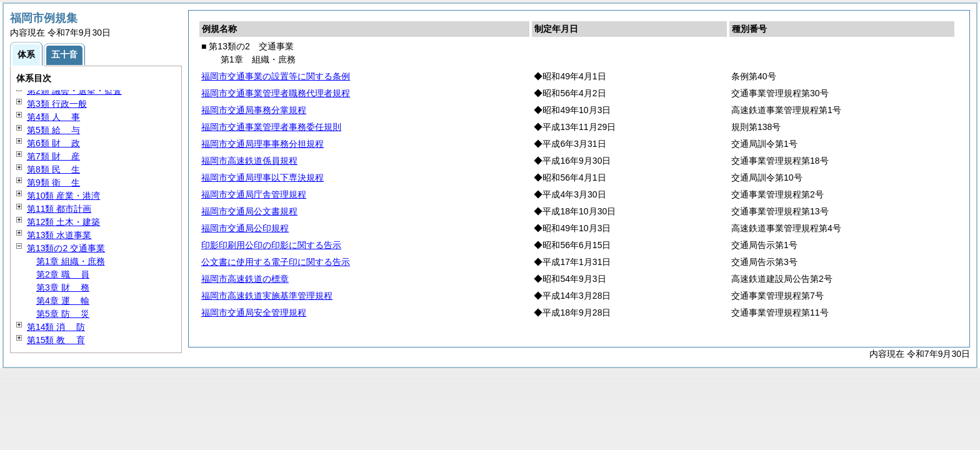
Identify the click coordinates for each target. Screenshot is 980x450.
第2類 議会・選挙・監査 (74, 91)
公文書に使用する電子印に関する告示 (276, 262)
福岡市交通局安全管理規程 (254, 312)
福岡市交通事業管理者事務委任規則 (271, 127)
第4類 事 (53, 117)
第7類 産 (53, 156)
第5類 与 (53, 130)
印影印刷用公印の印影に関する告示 (271, 245)
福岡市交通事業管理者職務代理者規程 (276, 93)
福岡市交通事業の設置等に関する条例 (276, 76)
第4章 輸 (63, 301)
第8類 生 (53, 169)
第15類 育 (56, 340)
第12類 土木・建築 (63, 222)
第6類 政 (53, 143)
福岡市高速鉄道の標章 (245, 279)
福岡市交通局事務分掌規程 (254, 110)
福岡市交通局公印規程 (245, 228)
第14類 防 (56, 327)
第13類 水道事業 (59, 235)
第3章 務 (63, 287)
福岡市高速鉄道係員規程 (249, 161)
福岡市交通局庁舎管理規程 (254, 194)
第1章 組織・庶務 (71, 261)
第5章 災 (63, 314)
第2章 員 (63, 274)
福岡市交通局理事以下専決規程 (262, 177)
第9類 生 (53, 182)
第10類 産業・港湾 (63, 196)
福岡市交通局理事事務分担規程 (262, 144)
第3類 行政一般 (57, 104)
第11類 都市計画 (59, 209)
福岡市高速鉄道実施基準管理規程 (267, 296)
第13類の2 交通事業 (66, 248)
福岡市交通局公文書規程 (249, 211)
